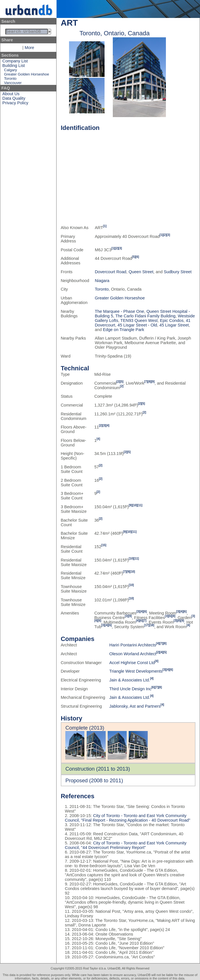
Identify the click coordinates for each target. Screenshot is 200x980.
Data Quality (14, 99)
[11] (140, 505)
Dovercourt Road (111, 272)
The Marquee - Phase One (120, 311)
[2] (165, 235)
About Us (11, 95)
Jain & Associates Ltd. (130, 680)
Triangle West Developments (136, 671)
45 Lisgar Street (174, 325)
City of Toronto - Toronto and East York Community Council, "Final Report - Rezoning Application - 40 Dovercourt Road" (127, 818)
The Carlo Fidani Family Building (145, 316)
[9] (153, 382)
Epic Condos (172, 320)
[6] (137, 257)
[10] (135, 505)
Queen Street (141, 272)
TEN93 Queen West (139, 320)
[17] (147, 625)
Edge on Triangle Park (123, 330)
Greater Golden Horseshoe (26, 75)
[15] (104, 545)
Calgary (10, 71)
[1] (105, 226)
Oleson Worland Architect (133, 654)
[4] (108, 425)
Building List (13, 67)
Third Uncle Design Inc (130, 689)
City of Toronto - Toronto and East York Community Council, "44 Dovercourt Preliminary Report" (126, 845)
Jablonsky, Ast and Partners (135, 706)
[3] (168, 235)
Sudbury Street (178, 272)
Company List (15, 62)
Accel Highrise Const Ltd (132, 663)
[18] (152, 625)
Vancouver (13, 84)
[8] (149, 382)
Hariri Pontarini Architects (133, 645)
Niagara (102, 281)
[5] (134, 257)
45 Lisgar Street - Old (137, 325)
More (29, 49)
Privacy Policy (15, 104)
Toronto (10, 80)
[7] (146, 382)
